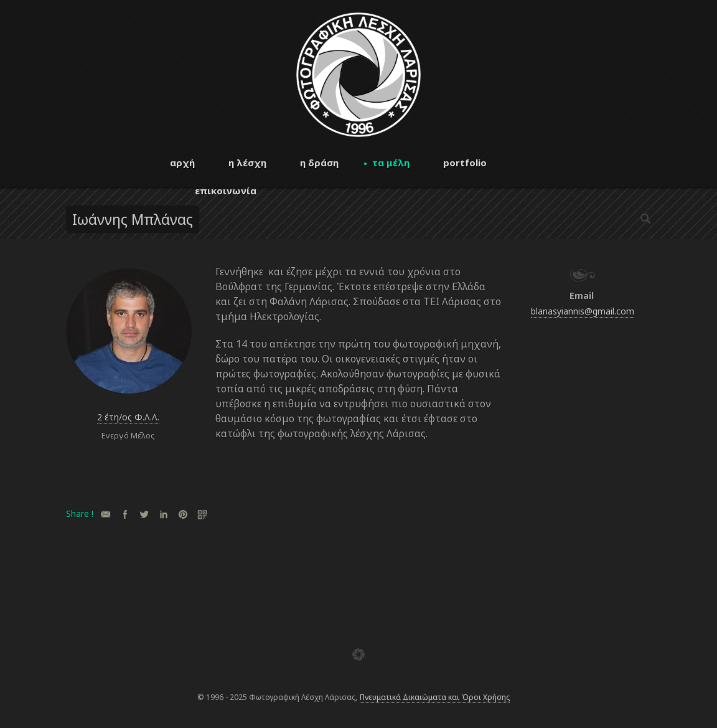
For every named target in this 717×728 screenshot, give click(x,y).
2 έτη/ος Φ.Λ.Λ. (128, 417)
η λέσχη (247, 163)
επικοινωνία (226, 191)
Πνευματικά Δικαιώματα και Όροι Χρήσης (435, 697)
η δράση (319, 163)
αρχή (182, 163)
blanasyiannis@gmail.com (583, 311)
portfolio (465, 163)
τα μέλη (391, 163)
